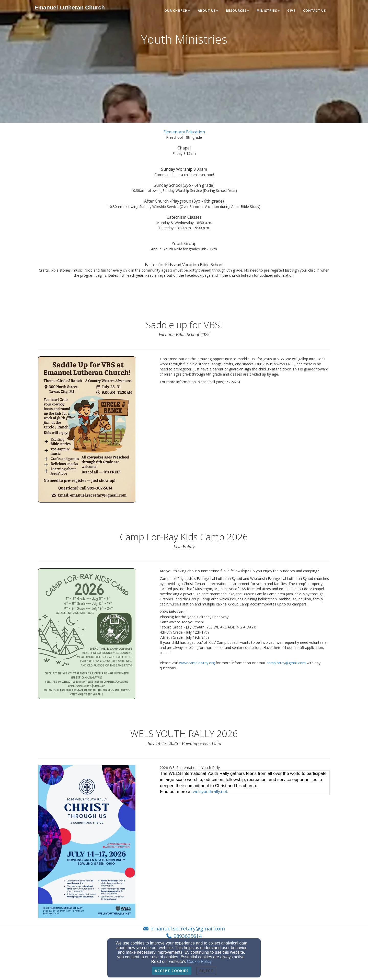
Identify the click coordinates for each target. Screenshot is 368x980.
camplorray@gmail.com (286, 663)
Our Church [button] (177, 11)
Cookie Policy (199, 961)
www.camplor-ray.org (197, 663)
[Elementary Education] (184, 132)
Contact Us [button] (314, 11)
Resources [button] (237, 11)
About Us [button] (208, 11)
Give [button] (291, 11)
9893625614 (188, 936)
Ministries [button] (268, 11)
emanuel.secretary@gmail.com (188, 929)
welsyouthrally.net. (211, 792)
